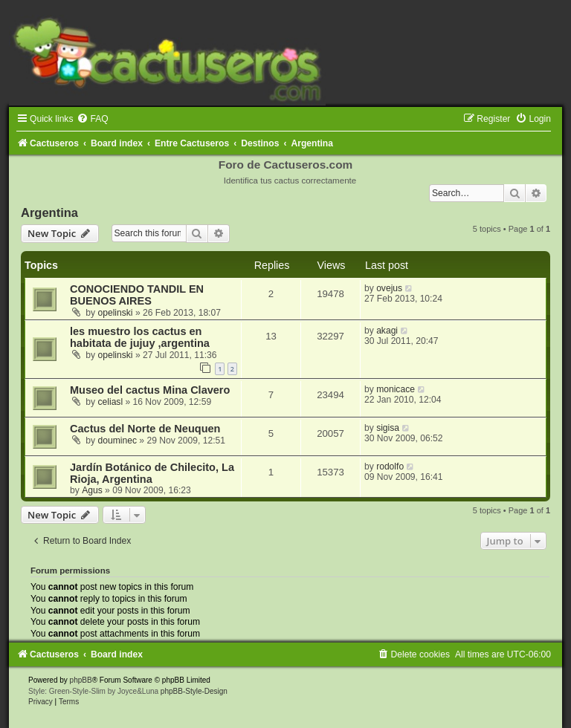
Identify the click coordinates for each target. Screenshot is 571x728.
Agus (92, 490)
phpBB (81, 680)
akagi (387, 331)
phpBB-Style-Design (194, 691)
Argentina (49, 212)
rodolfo (390, 467)
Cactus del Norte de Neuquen (145, 429)
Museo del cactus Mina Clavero (150, 390)
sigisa (388, 428)
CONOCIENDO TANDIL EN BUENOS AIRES (137, 295)
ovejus (389, 288)
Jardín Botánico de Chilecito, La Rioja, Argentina (152, 473)
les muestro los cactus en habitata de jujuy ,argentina (140, 337)
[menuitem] (92, 119)
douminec (117, 441)
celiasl (111, 402)
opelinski (116, 313)
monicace (396, 389)
